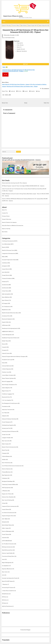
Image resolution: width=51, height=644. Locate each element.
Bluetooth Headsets (7, 319)
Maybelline (5, 310)
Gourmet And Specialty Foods (10, 578)
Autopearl (5, 266)
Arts (3, 575)
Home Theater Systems (8, 378)
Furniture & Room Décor (8, 556)
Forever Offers (16, 26)
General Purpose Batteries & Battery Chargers (14, 356)
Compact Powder (6, 438)
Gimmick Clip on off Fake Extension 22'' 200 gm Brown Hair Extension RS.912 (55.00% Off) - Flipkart (25, 31)
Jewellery (5, 263)
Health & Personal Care (8, 250)
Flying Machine (6, 472)
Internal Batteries (7, 366)
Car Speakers (6, 566)
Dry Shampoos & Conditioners (10, 403)
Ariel (3, 559)
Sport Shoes (5, 300)
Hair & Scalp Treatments (8, 385)
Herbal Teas (5, 341)
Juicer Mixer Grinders (8, 375)
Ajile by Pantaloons (7, 606)
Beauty (4, 247)
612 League (5, 303)
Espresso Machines (7, 569)
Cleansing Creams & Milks (9, 484)
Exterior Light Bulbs (7, 553)
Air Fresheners (6, 306)
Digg (38, 91)
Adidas (4, 459)
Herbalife (5, 522)
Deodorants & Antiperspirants (10, 328)
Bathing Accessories (7, 547)
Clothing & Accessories (8, 241)
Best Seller (5, 232)
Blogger (28, 630)
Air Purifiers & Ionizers (8, 544)
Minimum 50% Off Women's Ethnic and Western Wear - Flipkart (22, 86)
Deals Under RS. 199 (44, 26)
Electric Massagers (7, 531)
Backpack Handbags (7, 481)
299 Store (4, 597)
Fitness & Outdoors (7, 278)
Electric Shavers (6, 469)
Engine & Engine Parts (8, 516)
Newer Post (5, 103)
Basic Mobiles (6, 297)
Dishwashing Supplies (8, 425)
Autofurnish (5, 288)
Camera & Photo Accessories (9, 506)
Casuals (4, 347)
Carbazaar (5, 478)
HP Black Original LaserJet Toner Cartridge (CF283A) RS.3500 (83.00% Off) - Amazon (23, 186)
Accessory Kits (6, 316)
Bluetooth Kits (6, 397)
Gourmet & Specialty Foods (9, 260)
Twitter (19, 91)
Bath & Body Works (7, 525)
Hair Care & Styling (7, 500)
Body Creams (5, 444)
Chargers (5, 453)
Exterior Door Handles (8, 497)
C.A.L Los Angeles (7, 400)
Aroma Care (5, 434)
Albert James (6, 528)
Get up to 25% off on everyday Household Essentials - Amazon (21, 160)
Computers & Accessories (9, 253)
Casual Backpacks (7, 335)
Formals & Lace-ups (7, 360)
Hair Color (5, 572)
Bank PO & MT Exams (8, 581)
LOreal (4, 503)
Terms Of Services (7, 219)
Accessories (5, 285)
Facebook (12, 91)
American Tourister (7, 410)
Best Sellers (24, 26)
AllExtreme (5, 325)
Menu (25, 22)
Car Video (5, 413)
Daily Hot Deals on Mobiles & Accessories (13, 225)
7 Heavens (5, 584)
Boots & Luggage (6, 381)
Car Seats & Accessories (8, 513)
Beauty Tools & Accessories (9, 447)
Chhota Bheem (6, 456)
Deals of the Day (6, 229)
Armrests (5, 538)
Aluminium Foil (6, 428)
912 (5, 75)
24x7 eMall (5, 519)
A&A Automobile (6, 294)
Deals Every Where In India (13, 16)
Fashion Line (6, 372)
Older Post (46, 103)
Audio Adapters (6, 388)
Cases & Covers (6, 353)
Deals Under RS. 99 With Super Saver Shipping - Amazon (16, 84)
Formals (4, 350)
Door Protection (6, 463)
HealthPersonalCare (7, 550)
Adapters (4, 416)
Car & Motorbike (6, 244)
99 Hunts (4, 603)
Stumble (32, 91)
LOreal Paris (5, 291)
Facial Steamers (6, 422)
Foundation (5, 406)
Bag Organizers (6, 475)
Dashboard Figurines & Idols (9, 338)
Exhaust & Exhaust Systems (9, 419)
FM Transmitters (7, 488)
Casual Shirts (6, 269)
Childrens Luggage (7, 394)
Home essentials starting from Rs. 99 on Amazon (14, 183)
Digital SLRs (5, 322)
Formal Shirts (6, 275)
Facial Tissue (6, 534)
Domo (4, 363)
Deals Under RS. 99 (33, 26)
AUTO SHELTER (6, 541)
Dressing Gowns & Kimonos (9, 431)
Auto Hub (5, 272)
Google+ (25, 91)
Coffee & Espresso (7, 369)
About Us (4, 210)
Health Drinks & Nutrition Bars (10, 313)
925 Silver (5, 600)
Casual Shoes (6, 509)
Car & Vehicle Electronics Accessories (12, 466)
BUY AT (25, 64)
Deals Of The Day (7, 26)
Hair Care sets (6, 441)
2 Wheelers (5, 491)
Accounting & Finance (8, 587)
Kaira (4, 344)
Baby (3, 257)
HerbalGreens (6, 594)
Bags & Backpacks (7, 562)
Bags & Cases (5, 391)
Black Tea (5, 450)
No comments (45, 88)
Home (26, 103)
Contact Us (5, 213)
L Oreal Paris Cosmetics (8, 591)
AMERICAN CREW (7, 331)
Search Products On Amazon (9, 222)
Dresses (4, 282)
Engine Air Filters (7, 494)
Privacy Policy (6, 216)
